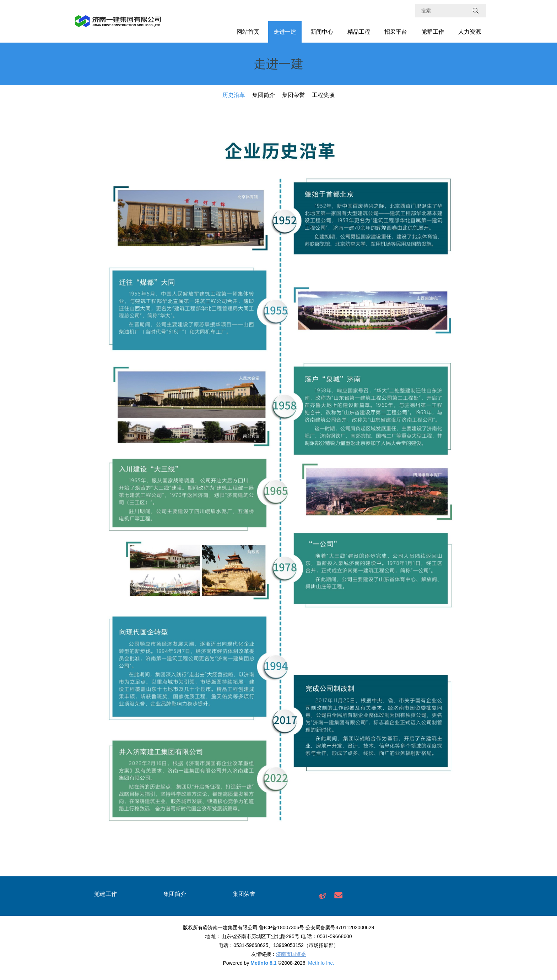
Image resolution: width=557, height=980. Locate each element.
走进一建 (285, 32)
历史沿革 (234, 95)
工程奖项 (323, 95)
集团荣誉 (293, 95)
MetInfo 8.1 (263, 963)
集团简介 (264, 95)
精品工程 (359, 32)
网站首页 (248, 32)
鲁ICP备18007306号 (282, 927)
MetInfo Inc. (321, 963)
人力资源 (470, 32)
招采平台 (396, 32)
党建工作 (106, 894)
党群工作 (433, 32)
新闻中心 (322, 32)
